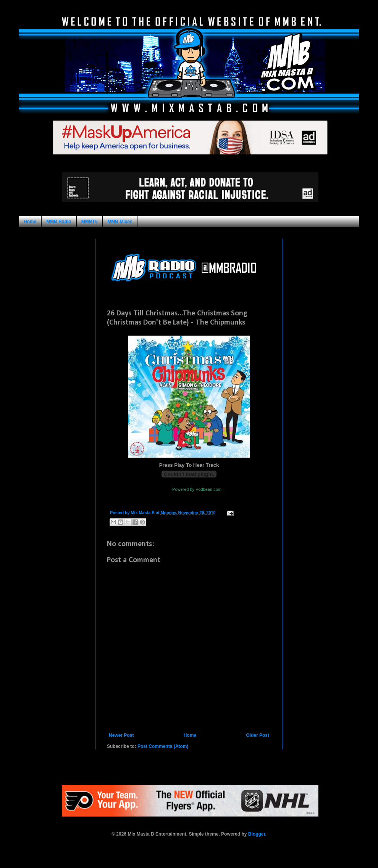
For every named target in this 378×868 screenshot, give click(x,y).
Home (30, 222)
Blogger (257, 834)
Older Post (258, 735)
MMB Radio (59, 222)
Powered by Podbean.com (197, 489)
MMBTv (90, 222)
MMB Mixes (120, 222)
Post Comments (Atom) (163, 746)
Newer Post (121, 735)
